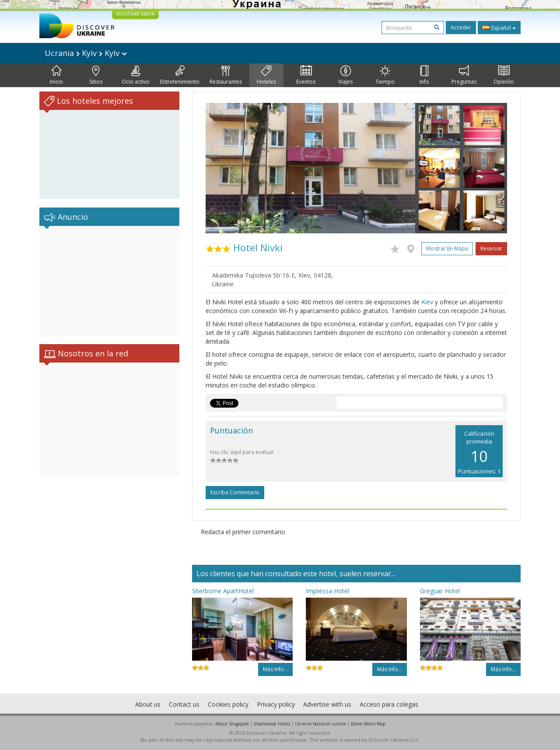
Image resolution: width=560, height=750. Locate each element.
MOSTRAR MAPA (135, 14)
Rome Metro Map (368, 724)
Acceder (461, 27)
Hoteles (266, 75)
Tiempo (385, 75)
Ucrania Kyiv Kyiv (86, 53)
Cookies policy (228, 704)
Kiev (427, 302)
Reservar (491, 248)
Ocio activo (136, 75)
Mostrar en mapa (447, 248)
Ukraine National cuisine (320, 724)
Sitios (96, 75)
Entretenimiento (180, 75)
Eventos (306, 75)
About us (148, 704)
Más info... (275, 669)
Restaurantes (226, 75)
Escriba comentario (235, 492)
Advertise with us (327, 704)
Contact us (184, 704)
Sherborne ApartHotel (223, 591)
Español (499, 28)
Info (424, 75)
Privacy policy (276, 704)
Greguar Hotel (440, 591)
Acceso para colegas (389, 704)
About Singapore (232, 724)
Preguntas (464, 75)
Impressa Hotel (327, 591)
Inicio (56, 75)
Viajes (345, 75)
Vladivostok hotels (272, 724)
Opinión (504, 75)
